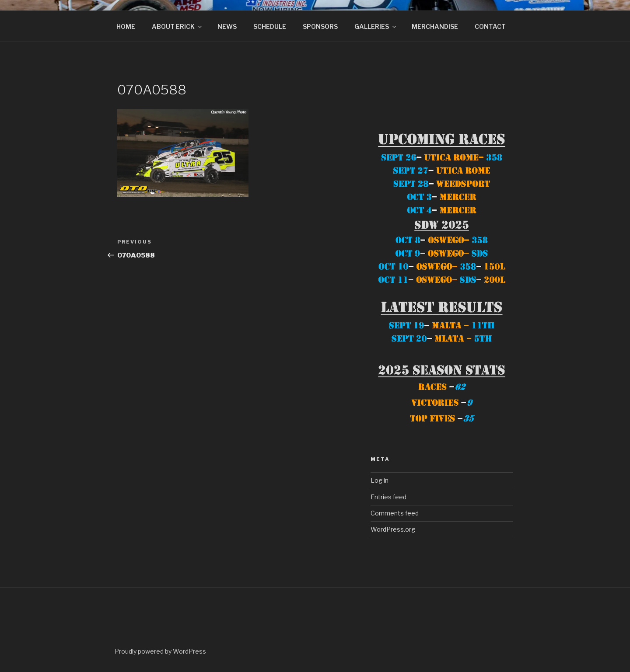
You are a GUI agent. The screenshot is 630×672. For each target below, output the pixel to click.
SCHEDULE (270, 26)
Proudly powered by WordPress (160, 651)
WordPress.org (393, 529)
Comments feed (395, 513)
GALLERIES (376, 26)
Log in (380, 480)
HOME (126, 26)
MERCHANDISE (435, 26)
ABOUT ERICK (177, 26)
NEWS (227, 26)
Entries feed (388, 497)
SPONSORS (320, 26)
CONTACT (490, 26)
